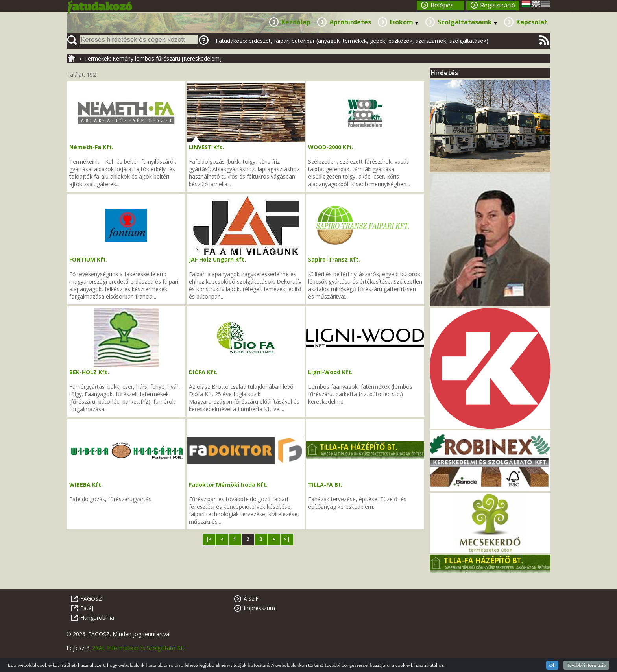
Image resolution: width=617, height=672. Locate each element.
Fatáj (87, 608)
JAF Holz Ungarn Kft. (217, 259)
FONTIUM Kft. (88, 259)
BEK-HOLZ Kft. (89, 372)
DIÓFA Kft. (203, 372)
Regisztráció (498, 5)
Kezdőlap (296, 22)
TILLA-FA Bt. (325, 485)
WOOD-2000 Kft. (331, 147)
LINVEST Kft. (206, 147)
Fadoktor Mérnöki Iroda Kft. (228, 485)
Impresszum (259, 608)
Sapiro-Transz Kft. (334, 259)
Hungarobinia (97, 618)
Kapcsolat (532, 22)
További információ (586, 665)
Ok (552, 665)
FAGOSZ (91, 599)
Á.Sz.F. (252, 599)
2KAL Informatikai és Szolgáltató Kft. (139, 648)
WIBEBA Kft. (86, 485)
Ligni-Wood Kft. (330, 372)
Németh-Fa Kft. (91, 147)
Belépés (442, 5)
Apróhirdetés (350, 22)
